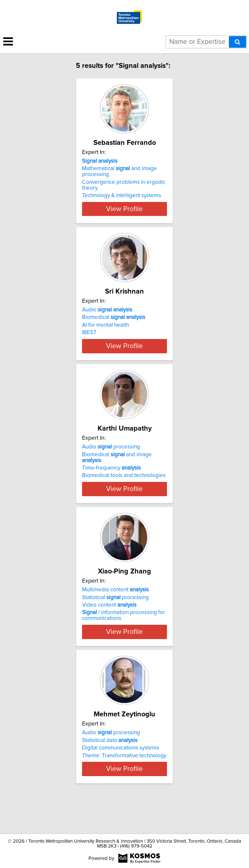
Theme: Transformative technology (124, 779)
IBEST (89, 333)
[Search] (237, 42)
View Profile (124, 209)
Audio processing (111, 459)
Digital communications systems (121, 771)
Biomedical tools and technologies (124, 487)
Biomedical (114, 317)
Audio (107, 310)
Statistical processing (115, 615)
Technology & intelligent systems (122, 195)
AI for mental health (106, 325)
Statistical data (110, 763)
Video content (109, 623)
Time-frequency (111, 480)
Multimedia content (115, 607)
